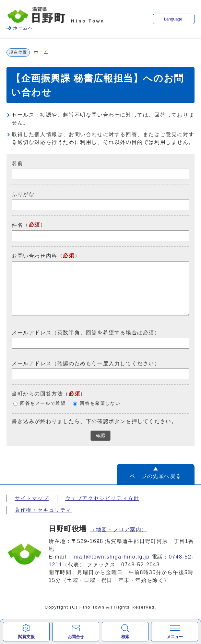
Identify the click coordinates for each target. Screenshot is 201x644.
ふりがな (23, 194)
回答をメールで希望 (43, 403)
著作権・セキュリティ (43, 510)
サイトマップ (32, 498)
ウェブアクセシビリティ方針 (102, 498)
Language (173, 19)
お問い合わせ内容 (35, 256)
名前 (17, 163)
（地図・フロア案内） (119, 529)
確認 (100, 436)
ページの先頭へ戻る (156, 476)
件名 (17, 225)
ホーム (41, 52)
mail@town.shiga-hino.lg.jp (112, 557)
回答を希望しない (100, 403)
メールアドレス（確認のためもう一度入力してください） (86, 363)
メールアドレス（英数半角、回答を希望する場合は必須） (86, 333)
